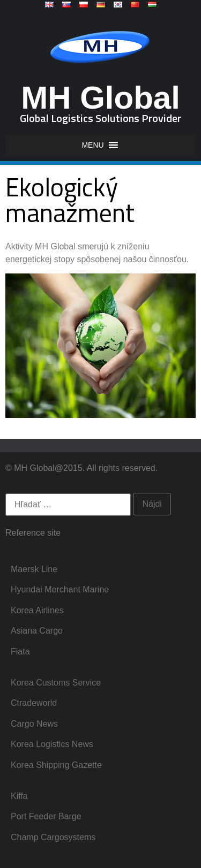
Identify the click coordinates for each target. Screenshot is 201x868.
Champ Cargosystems (53, 837)
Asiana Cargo (37, 631)
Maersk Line (34, 569)
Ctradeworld (34, 703)
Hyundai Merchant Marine (60, 589)
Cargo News (34, 724)
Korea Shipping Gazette (56, 765)
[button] (92, 145)
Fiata (20, 652)
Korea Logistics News (52, 744)
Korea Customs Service (56, 683)
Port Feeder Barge (46, 816)
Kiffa (19, 796)
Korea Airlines (37, 610)
